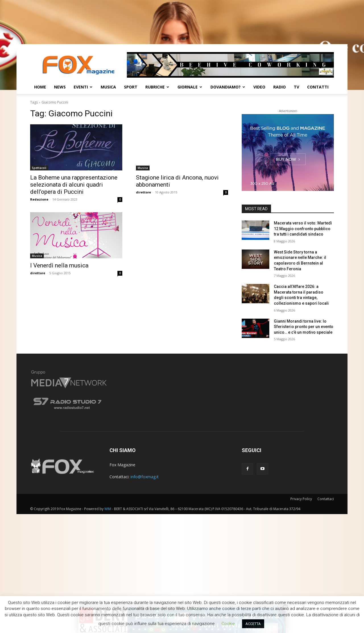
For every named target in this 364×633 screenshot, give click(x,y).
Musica (108, 87)
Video (259, 87)
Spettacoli (39, 168)
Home (40, 87)
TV (296, 87)
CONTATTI (318, 87)
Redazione (39, 199)
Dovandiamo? (228, 87)
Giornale (190, 87)
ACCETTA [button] (253, 624)
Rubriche (157, 87)
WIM (108, 509)
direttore (143, 192)
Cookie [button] (228, 624)
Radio (280, 87)
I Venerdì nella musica (59, 265)
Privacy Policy (301, 499)
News (60, 87)
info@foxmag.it (145, 477)
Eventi (83, 87)
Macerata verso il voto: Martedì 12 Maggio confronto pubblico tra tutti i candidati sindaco (303, 229)
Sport (131, 87)
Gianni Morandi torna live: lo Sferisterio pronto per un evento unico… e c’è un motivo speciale (304, 327)
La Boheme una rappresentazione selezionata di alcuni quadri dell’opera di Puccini (74, 185)
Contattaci (326, 499)
